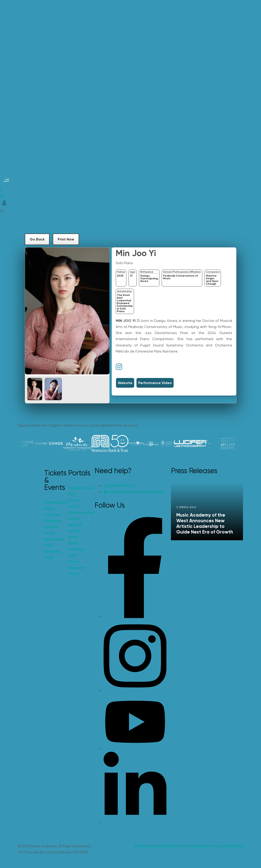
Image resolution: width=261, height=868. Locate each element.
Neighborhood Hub (78, 491)
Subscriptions (54, 502)
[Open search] (2, 211)
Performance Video (155, 383)
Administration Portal (78, 515)
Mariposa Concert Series (52, 527)
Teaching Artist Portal (76, 555)
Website (125, 383)
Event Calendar (52, 512)
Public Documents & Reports (159, 846)
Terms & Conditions (226, 846)
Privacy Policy (196, 846)
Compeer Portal (76, 571)
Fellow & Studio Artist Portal (75, 534)
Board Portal (74, 503)
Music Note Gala (54, 542)
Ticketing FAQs (52, 554)
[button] (6, 180)
